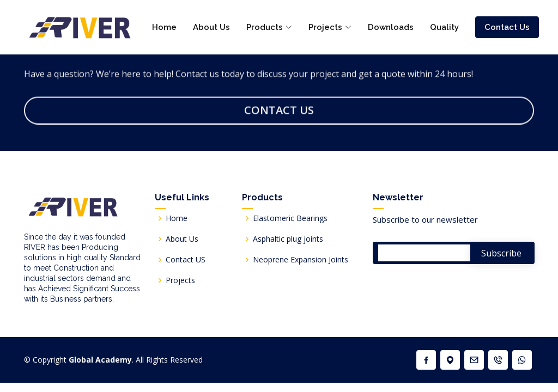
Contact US (186, 260)
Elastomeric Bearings (290, 218)
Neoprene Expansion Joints (301, 260)
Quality (444, 27)
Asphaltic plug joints (288, 239)
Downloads (391, 27)
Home (164, 27)
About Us (211, 27)
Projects (180, 280)
